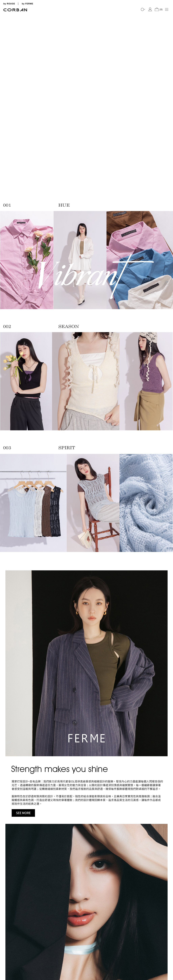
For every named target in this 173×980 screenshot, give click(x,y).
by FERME (27, 4)
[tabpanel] (86, 14)
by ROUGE (9, 4)
